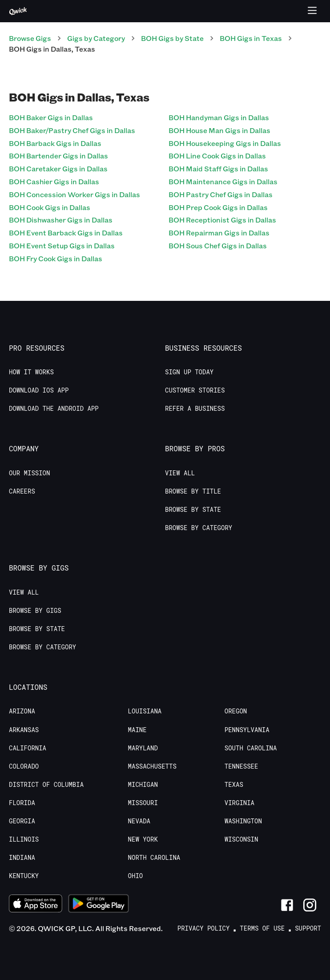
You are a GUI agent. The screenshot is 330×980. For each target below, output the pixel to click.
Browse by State (193, 510)
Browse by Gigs (35, 611)
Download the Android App (54, 409)
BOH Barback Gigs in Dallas (55, 143)
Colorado (24, 766)
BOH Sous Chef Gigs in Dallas (218, 245)
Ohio (136, 876)
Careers (22, 491)
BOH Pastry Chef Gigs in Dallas (221, 194)
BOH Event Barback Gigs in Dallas (66, 233)
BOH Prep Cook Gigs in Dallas (218, 207)
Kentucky (24, 876)
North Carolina (154, 858)
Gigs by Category (96, 38)
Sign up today (189, 372)
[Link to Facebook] (287, 905)
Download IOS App (39, 390)
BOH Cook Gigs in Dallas (50, 207)
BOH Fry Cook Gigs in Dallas (56, 258)
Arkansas (24, 730)
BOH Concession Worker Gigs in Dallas (74, 194)
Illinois (24, 839)
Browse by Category (199, 528)
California (28, 748)
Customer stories (195, 390)
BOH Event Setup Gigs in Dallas (62, 245)
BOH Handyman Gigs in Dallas (219, 117)
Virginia (239, 803)
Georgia (22, 821)
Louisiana (145, 711)
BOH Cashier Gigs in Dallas (54, 181)
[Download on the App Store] (36, 905)
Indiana (22, 858)
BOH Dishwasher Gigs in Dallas (61, 220)
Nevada (139, 821)
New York (143, 839)
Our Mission (29, 473)
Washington (243, 821)
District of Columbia (46, 785)
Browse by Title (193, 491)
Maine (137, 730)
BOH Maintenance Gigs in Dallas (223, 181)
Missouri (143, 803)
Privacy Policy (204, 928)
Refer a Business (195, 409)
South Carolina (251, 748)
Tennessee (241, 766)
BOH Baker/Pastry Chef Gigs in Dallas (72, 130)
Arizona (22, 711)
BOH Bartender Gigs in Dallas (58, 156)
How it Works (31, 372)
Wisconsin (241, 839)
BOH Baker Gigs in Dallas (51, 117)
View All (180, 473)
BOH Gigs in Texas (251, 38)
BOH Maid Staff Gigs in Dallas (218, 168)
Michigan (143, 785)
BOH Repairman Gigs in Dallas (219, 233)
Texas (234, 785)
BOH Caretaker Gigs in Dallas (58, 168)
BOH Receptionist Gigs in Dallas (222, 220)
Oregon (236, 711)
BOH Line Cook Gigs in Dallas (217, 156)
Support (308, 928)
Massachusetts (152, 766)
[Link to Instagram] (310, 905)
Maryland (143, 748)
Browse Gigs (30, 38)
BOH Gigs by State (172, 38)
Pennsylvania (247, 730)
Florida (22, 803)
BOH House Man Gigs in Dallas (219, 130)
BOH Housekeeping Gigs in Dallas (225, 143)
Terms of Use (262, 928)
